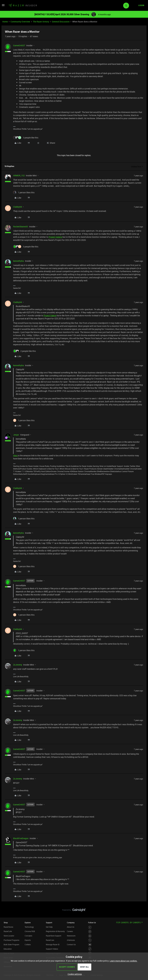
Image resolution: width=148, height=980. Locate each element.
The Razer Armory (41, 22)
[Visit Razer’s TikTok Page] (90, 949)
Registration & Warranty (55, 931)
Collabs (28, 944)
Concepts (28, 936)
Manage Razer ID (53, 944)
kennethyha (18, 261)
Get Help (49, 927)
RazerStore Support (54, 936)
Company (71, 923)
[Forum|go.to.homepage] (23, 6)
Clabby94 (18, 207)
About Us (71, 927)
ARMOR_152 (19, 175)
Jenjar (16, 435)
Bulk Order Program (11, 944)
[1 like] (24, 192)
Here (15, 455)
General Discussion (61, 22)
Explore (28, 923)
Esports (28, 940)
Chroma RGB (30, 931)
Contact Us (71, 944)
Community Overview (20, 22)
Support (49, 923)
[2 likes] (24, 351)
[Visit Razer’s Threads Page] (90, 936)
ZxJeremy (18, 665)
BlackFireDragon (21, 838)
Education (8, 949)
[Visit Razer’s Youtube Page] (90, 945)
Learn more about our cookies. (123, 961)
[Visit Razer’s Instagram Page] (90, 932)
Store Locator (9, 936)
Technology (29, 927)
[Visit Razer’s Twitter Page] (90, 940)
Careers (70, 931)
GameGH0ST (19, 45)
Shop (6, 923)
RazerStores (8, 927)
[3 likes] (26, 138)
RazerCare (50, 940)
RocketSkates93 (21, 227)
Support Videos (52, 949)
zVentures (71, 940)
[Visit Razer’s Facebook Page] (90, 927)
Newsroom (71, 936)
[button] (3, 6)
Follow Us (92, 923)
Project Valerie (55, 237)
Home (5, 22)
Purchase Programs (11, 940)
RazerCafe (8, 931)
